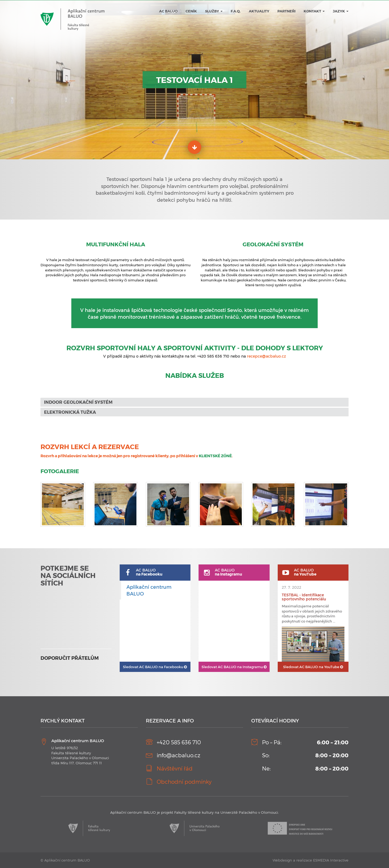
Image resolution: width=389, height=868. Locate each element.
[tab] (194, 402)
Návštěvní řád (175, 768)
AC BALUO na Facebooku (155, 667)
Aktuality (259, 11)
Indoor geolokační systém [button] (78, 402)
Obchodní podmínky (184, 782)
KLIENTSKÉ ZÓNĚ (215, 456)
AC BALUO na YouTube (313, 667)
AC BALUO (168, 11)
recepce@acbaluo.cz (266, 356)
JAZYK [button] (341, 11)
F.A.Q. (236, 11)
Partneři (286, 11)
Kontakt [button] (314, 11)
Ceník (191, 11)
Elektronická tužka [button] (70, 412)
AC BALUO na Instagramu (234, 667)
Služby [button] (214, 11)
